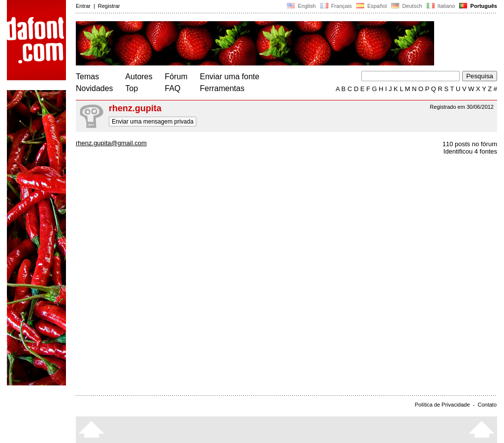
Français (336, 6)
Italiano (441, 6)
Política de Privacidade (442, 405)
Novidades (94, 88)
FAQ (173, 88)
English (301, 6)
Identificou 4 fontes (470, 151)
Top (132, 88)
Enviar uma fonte (230, 77)
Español (372, 6)
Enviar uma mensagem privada (153, 122)
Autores (139, 77)
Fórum (176, 77)
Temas (87, 77)
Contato (487, 405)
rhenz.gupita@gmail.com (111, 143)
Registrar (109, 6)
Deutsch (407, 6)
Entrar (83, 6)
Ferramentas (222, 88)
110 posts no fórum (470, 144)
